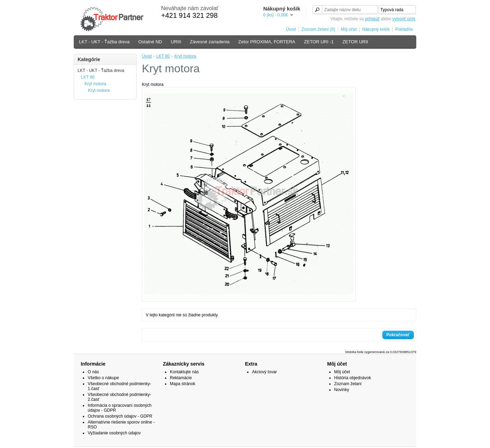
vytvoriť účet (403, 19)
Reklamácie (181, 378)
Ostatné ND (150, 42)
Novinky (342, 390)
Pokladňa (404, 29)
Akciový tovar (264, 372)
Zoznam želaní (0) (318, 29)
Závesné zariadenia (210, 42)
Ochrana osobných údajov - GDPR (120, 416)
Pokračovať (398, 335)
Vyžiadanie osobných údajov (114, 433)
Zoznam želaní (348, 384)
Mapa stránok (183, 384)
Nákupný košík (376, 29)
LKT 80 (88, 77)
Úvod (291, 29)
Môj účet (349, 29)
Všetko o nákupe (103, 378)
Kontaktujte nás (184, 372)
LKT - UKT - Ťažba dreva (104, 42)
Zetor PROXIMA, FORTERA (267, 42)
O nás (93, 372)
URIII (176, 42)
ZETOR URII (355, 42)
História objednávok (352, 378)
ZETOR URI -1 (319, 42)
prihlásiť (372, 19)
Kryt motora (95, 84)
